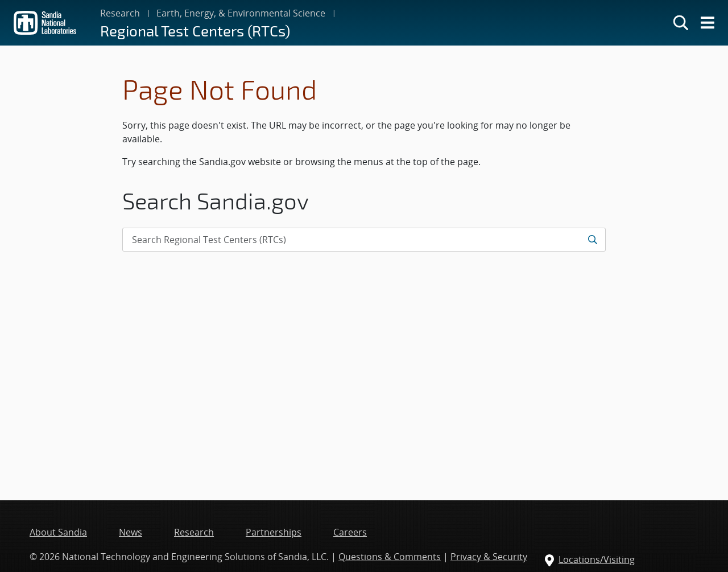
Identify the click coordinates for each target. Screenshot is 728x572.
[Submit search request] (592, 240)
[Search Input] (364, 240)
